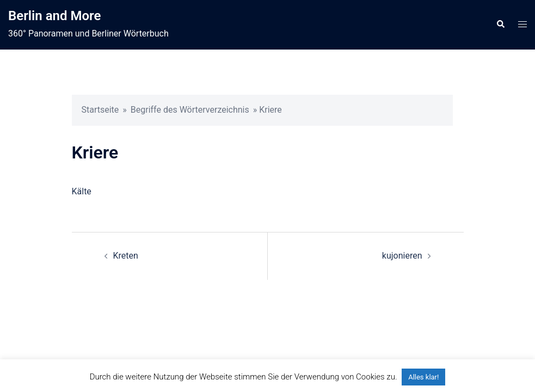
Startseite (100, 110)
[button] (500, 24)
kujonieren (402, 256)
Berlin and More (54, 16)
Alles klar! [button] (423, 377)
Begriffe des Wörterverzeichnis (190, 110)
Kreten (126, 256)
